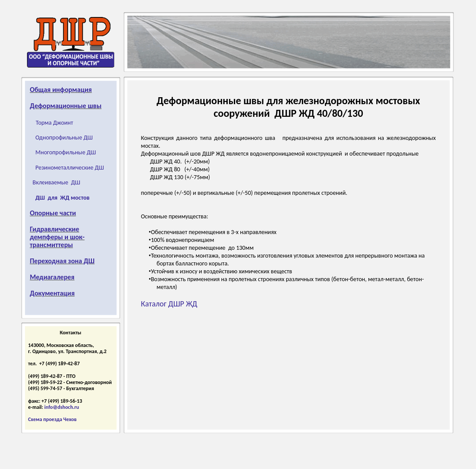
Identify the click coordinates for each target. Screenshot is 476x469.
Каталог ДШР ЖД (169, 304)
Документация (52, 293)
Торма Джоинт (54, 123)
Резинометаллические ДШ (70, 168)
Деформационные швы (66, 106)
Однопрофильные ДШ (64, 138)
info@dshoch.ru (62, 407)
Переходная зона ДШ (62, 261)
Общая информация (61, 90)
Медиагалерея (52, 277)
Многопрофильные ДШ (66, 152)
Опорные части (53, 213)
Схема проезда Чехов (52, 419)
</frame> (40, 393)
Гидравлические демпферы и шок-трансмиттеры (57, 237)
